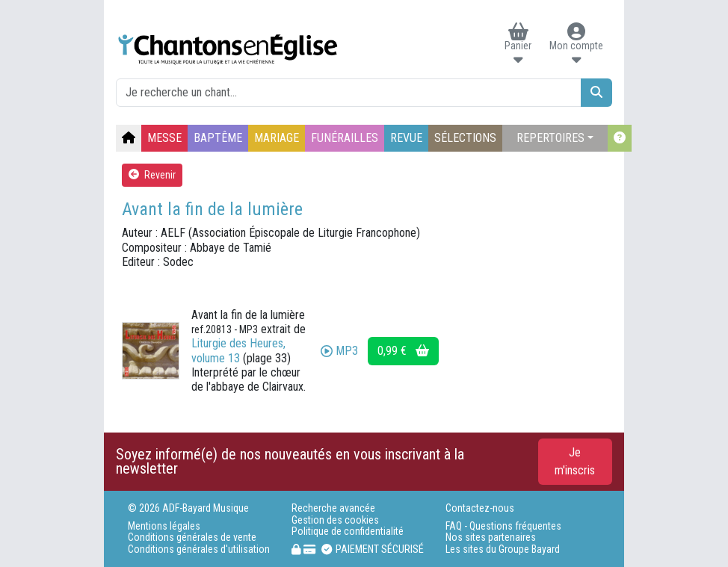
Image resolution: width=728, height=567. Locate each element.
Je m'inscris (575, 461)
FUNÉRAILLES (345, 138)
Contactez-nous (480, 508)
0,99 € (403, 351)
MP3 (339, 351)
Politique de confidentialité (348, 532)
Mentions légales (164, 526)
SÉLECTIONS (465, 138)
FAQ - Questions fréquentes (503, 526)
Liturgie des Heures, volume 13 (238, 350)
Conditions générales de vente (192, 537)
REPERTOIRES (550, 138)
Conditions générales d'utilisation (199, 549)
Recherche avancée (333, 508)
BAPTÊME (218, 138)
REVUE (406, 138)
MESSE (164, 138)
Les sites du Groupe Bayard (503, 549)
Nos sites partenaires (491, 537)
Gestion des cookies (335, 520)
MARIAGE (277, 138)
